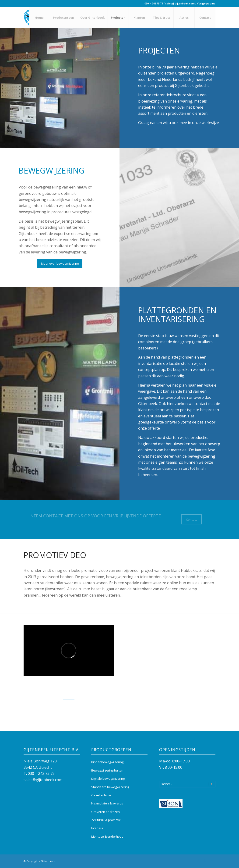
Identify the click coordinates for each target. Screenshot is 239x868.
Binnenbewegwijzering (107, 762)
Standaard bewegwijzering (110, 787)
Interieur (97, 828)
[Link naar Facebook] (198, 861)
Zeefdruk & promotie (106, 820)
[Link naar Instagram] (205, 861)
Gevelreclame (101, 795)
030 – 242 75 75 (154, 3)
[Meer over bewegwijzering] (60, 264)
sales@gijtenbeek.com (180, 3)
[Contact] (191, 519)
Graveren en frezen (105, 812)
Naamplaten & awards (107, 803)
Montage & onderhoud (107, 836)
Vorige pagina (206, 3)
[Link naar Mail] (212, 861)
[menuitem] (39, 18)
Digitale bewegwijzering (108, 779)
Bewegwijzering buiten (107, 770)
